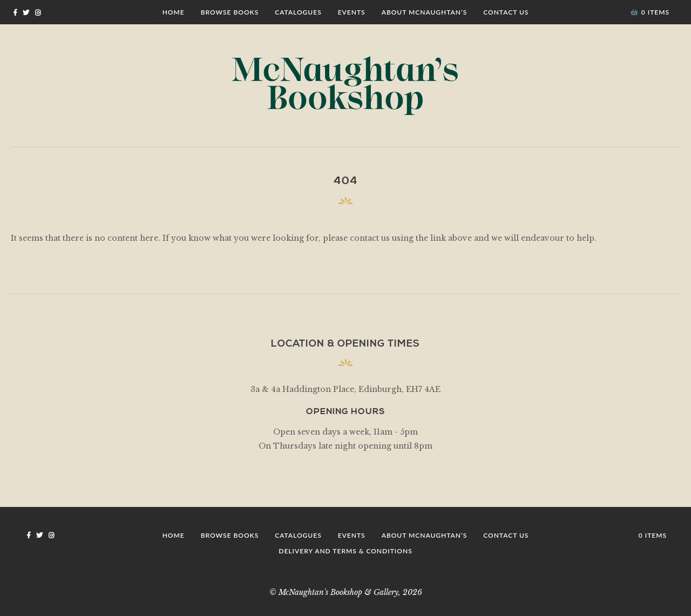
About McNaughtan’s (425, 12)
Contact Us (506, 12)
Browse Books (230, 12)
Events (352, 12)
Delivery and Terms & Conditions (345, 551)
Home (174, 12)
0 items (650, 12)
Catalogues (298, 12)
